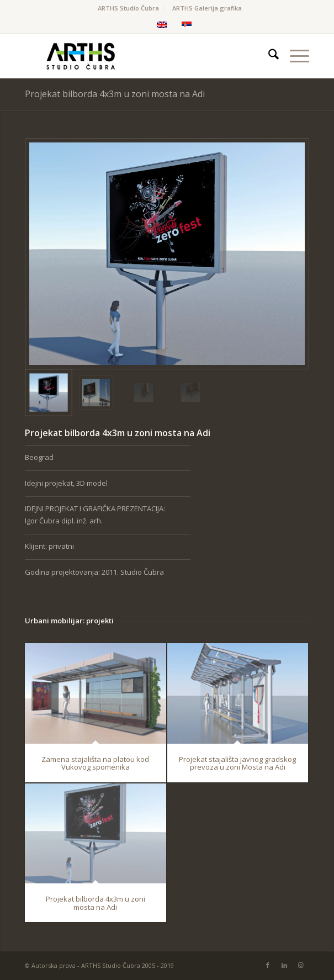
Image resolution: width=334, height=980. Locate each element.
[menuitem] (129, 8)
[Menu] (294, 56)
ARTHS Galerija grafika (207, 8)
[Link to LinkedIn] (284, 965)
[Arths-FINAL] (138, 56)
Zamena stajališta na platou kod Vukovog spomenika (95, 762)
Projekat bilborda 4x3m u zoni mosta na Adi (115, 94)
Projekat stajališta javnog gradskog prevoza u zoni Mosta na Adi (237, 762)
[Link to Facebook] (268, 965)
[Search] (268, 56)
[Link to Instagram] (301, 965)
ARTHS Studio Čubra (128, 8)
